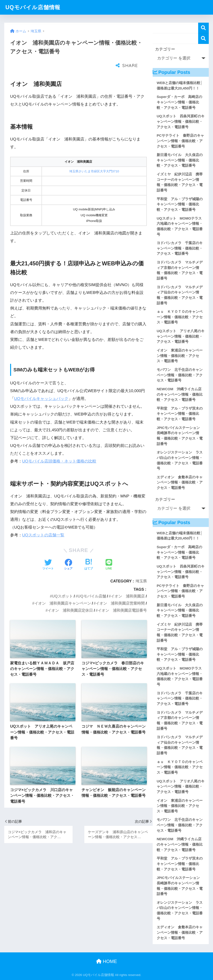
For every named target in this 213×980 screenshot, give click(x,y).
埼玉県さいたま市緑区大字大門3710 (94, 159)
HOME (107, 961)
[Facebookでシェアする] (68, 553)
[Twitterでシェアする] (48, 553)
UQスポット (62, 584)
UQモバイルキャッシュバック (41, 387)
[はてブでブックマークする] (89, 553)
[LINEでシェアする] (109, 553)
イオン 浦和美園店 (128, 584)
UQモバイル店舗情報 (33, 7)
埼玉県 (141, 569)
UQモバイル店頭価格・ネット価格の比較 (59, 449)
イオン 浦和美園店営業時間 (120, 591)
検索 (203, 28)
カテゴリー (165, 49)
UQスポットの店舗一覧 (43, 523)
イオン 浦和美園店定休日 (70, 598)
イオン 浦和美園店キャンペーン (63, 591)
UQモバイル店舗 (92, 584)
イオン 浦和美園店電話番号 (122, 598)
